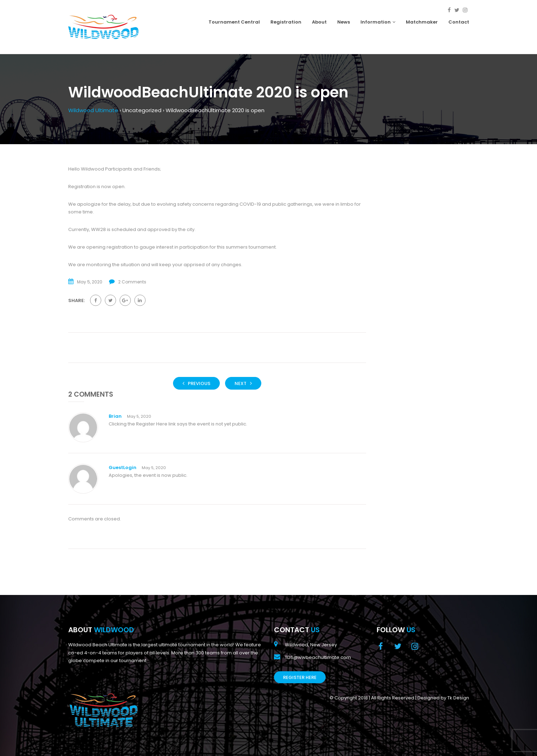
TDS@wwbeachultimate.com (318, 657)
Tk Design (458, 698)
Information (378, 22)
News (344, 22)
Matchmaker (422, 22)
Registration (286, 22)
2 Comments (132, 282)
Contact (459, 22)
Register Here (300, 677)
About (319, 22)
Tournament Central (234, 22)
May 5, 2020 (139, 416)
